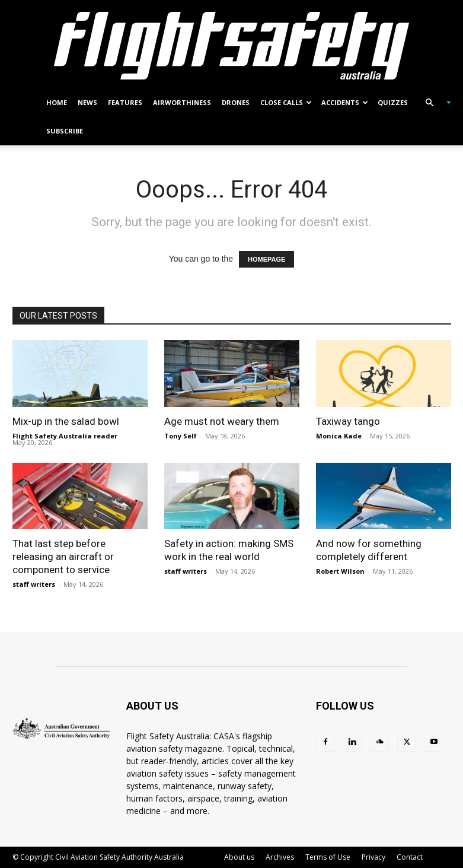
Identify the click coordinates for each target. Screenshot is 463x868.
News (87, 102)
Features (125, 102)
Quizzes (393, 102)
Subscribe (65, 131)
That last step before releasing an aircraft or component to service (63, 557)
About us (239, 857)
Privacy (373, 857)
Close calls (286, 102)
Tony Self (181, 436)
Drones (236, 102)
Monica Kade (339, 436)
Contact (410, 857)
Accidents (345, 102)
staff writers (34, 584)
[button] (433, 103)
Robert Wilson (340, 571)
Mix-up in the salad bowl (66, 421)
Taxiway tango (348, 421)
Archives (280, 857)
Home (57, 102)
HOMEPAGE (266, 259)
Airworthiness (182, 102)
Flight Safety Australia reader (65, 436)
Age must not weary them (222, 421)
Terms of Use (328, 857)
